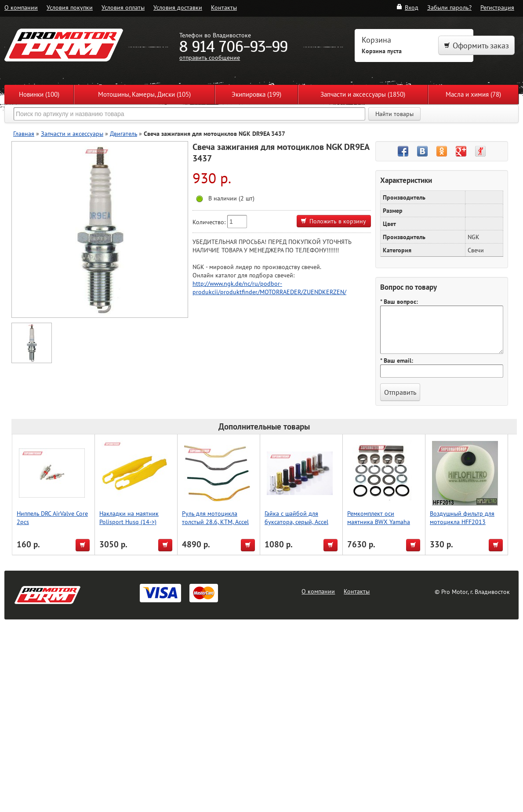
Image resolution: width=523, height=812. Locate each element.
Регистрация (497, 7)
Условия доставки (178, 7)
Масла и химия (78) (473, 94)
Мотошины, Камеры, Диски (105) (144, 94)
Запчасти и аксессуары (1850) (363, 94)
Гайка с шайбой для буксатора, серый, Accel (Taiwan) (296, 522)
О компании (21, 7)
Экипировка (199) (256, 94)
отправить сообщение (210, 57)
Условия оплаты (123, 7)
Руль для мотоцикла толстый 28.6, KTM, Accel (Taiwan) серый (215, 522)
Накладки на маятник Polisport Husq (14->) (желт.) (129, 522)
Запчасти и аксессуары (72, 133)
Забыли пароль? (449, 7)
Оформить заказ (476, 46)
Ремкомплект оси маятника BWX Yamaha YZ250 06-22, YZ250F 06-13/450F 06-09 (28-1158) (382, 526)
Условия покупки (70, 7)
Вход (407, 7)
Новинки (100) (39, 94)
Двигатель (123, 133)
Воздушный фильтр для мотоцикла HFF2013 (462, 517)
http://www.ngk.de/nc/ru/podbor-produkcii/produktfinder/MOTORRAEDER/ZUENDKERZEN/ (269, 288)
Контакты (224, 7)
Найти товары (394, 114)
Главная (24, 133)
